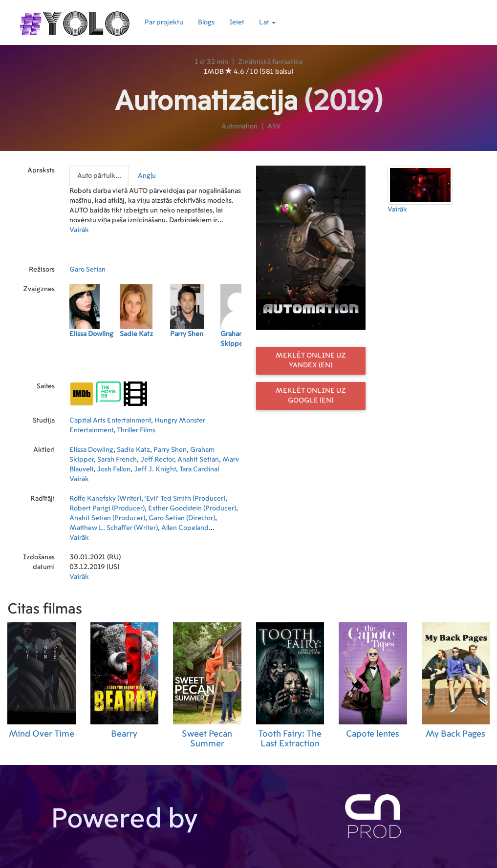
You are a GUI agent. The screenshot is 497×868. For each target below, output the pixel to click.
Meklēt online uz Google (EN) (311, 396)
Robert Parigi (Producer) (107, 508)
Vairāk (79, 230)
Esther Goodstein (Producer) (192, 508)
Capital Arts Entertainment (110, 421)
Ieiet (237, 22)
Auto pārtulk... (99, 176)
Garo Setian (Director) (182, 518)
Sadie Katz (133, 450)
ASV (274, 127)
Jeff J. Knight (155, 469)
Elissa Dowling (91, 450)
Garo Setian (87, 270)
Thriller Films (136, 430)
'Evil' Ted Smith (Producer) (185, 499)
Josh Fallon (114, 469)
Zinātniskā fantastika (270, 62)
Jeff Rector (157, 460)
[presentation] (100, 176)
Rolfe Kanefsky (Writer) (105, 499)
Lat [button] (267, 22)
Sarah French (117, 460)
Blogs (206, 22)
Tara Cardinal (199, 469)
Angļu (147, 176)
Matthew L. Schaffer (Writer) (114, 528)
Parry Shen (170, 450)
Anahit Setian (198, 460)
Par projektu (164, 22)
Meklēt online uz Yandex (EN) (311, 360)
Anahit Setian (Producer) (107, 518)
